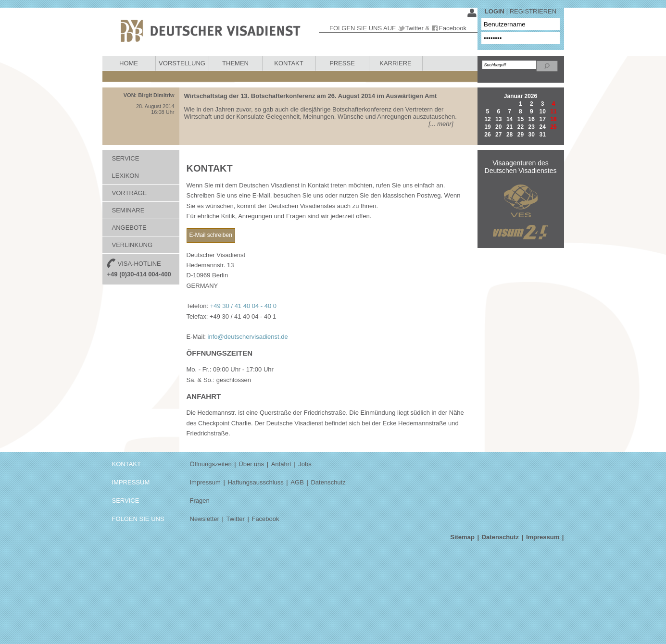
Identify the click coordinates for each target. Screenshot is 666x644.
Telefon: (198, 306)
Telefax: (197, 316)
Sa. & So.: (201, 380)
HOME (129, 63)
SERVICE (126, 158)
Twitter (415, 28)
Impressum (205, 482)
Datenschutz (328, 482)
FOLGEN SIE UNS (138, 519)
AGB (297, 482)
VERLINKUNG (132, 245)
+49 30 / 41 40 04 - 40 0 (243, 306)
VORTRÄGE (130, 193)
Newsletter (205, 519)
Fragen (200, 501)
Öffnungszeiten (211, 464)
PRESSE (342, 63)
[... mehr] (441, 124)
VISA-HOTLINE (139, 268)
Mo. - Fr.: (199, 369)
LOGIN (495, 11)
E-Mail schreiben (211, 235)
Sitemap (462, 537)
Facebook (453, 28)
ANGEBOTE (129, 228)
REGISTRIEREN (533, 11)
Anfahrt (281, 464)
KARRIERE (395, 63)
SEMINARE (128, 210)
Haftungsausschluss (255, 482)
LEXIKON (126, 176)
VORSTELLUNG (182, 63)
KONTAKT (289, 63)
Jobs (305, 464)
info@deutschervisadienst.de (248, 337)
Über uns (251, 464)
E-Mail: (196, 337)
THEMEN (235, 63)
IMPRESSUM (131, 482)
